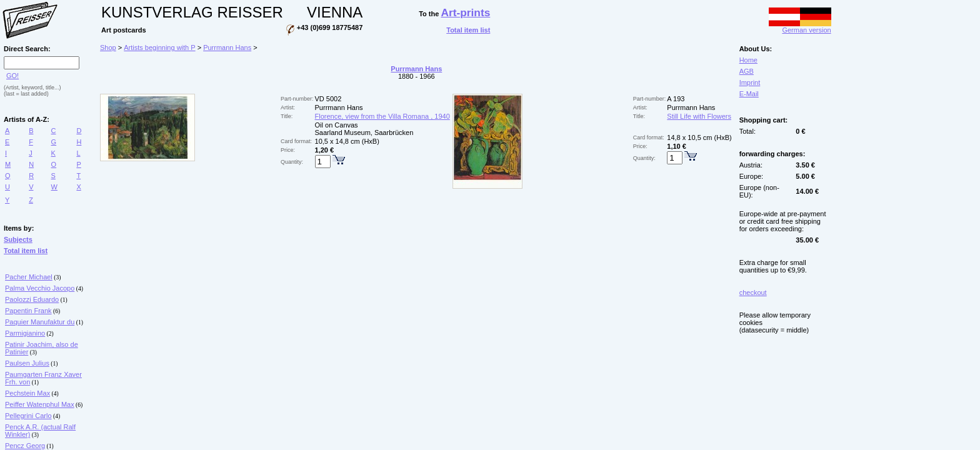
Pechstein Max (27, 393)
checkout (753, 292)
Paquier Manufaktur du (40, 322)
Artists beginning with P (159, 47)
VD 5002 (328, 99)
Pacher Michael (29, 277)
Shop (108, 47)
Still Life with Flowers (699, 116)
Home (748, 60)
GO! (12, 76)
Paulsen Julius (27, 363)
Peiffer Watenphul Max (40, 404)
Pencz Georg (25, 446)
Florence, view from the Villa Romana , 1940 (382, 116)
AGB (747, 71)
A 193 (676, 99)
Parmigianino (25, 333)
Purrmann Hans (227, 47)
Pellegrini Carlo (28, 416)
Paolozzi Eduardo (32, 299)
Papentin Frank (28, 311)
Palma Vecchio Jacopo (40, 288)
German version (800, 27)
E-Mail (749, 94)
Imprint (750, 82)
